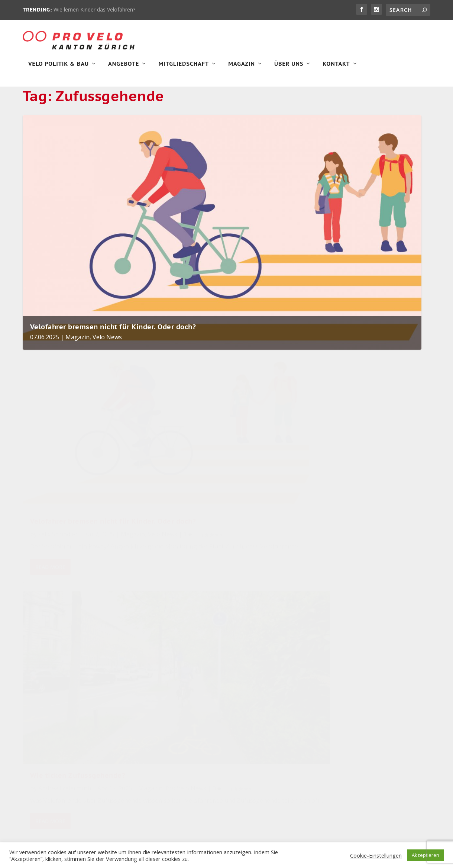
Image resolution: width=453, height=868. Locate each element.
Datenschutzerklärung (51, 749)
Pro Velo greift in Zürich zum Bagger (185, 637)
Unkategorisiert (355, 728)
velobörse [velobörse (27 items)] (251, 693)
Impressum (37, 732)
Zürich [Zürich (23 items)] (292, 711)
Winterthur (349, 819)
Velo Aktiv (207, 687)
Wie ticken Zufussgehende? (214, 460)
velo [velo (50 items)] (243, 675)
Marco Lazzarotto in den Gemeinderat (180, 709)
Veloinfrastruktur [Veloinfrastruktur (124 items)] (263, 639)
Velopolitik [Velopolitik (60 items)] (301, 657)
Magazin (242, 69)
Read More (50, 544)
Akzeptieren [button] (426, 855)
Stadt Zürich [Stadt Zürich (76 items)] (254, 657)
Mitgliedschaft (184, 69)
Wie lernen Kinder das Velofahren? (94, 9)
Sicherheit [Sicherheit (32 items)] (276, 675)
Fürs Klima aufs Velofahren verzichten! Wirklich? (183, 748)
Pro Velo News (214, 483)
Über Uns (289, 69)
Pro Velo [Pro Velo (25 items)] (291, 693)
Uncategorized (354, 710)
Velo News (107, 356)
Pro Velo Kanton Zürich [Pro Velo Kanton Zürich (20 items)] (271, 728)
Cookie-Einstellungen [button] (376, 855)
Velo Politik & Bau (59, 69)
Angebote (124, 69)
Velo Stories (350, 801)
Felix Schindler (58, 481)
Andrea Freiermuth (201, 473)
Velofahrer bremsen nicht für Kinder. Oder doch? (113, 346)
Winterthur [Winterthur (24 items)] (253, 711)
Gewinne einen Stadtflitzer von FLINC (183, 676)
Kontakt (336, 69)
